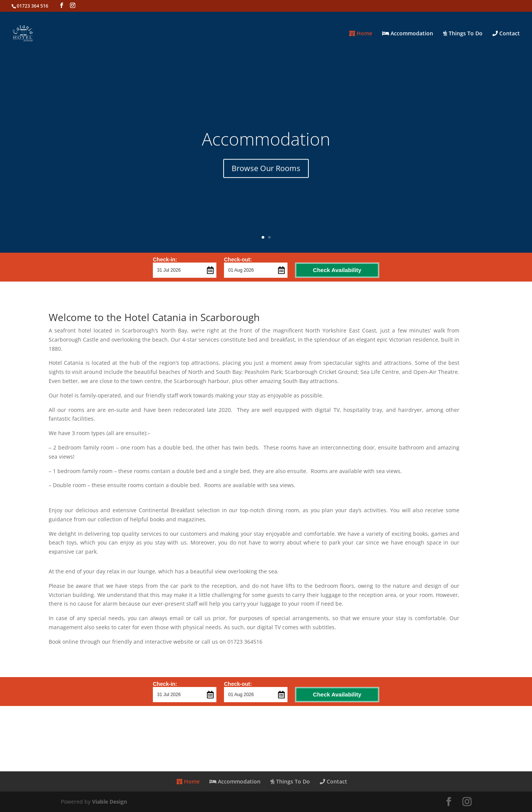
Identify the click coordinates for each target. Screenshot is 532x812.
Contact (506, 34)
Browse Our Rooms (266, 173)
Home (361, 34)
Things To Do (463, 34)
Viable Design (110, 802)
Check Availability (337, 270)
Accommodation (408, 34)
